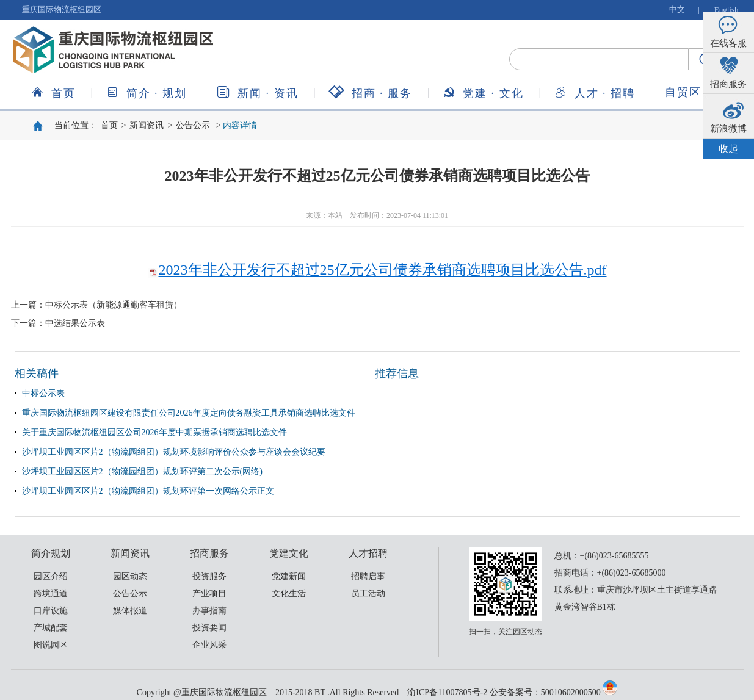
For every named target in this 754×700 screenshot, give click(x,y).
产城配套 (51, 628)
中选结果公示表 (75, 323)
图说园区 (51, 645)
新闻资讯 (258, 92)
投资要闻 (209, 628)
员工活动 (368, 594)
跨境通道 (51, 594)
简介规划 (147, 92)
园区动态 (130, 576)
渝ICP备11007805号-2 (447, 692)
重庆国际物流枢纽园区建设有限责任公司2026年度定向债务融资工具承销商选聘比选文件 (189, 413)
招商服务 (371, 92)
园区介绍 (51, 576)
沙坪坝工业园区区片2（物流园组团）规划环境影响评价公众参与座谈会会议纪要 (174, 452)
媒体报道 (130, 611)
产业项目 (209, 594)
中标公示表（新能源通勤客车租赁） (114, 305)
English (727, 9)
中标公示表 (43, 393)
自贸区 (683, 92)
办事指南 (209, 611)
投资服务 (209, 576)
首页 (53, 92)
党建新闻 (289, 576)
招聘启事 (368, 576)
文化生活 (289, 594)
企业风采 (209, 645)
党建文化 (483, 92)
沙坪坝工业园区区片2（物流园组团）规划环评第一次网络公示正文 (148, 491)
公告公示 (193, 125)
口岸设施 (51, 611)
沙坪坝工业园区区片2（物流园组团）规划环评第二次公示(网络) (142, 471)
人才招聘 (595, 92)
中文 (677, 9)
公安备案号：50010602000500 (545, 692)
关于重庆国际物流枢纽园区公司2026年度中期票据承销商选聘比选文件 (154, 432)
